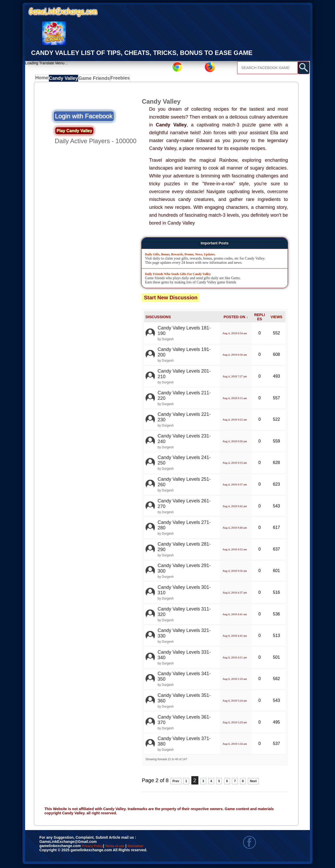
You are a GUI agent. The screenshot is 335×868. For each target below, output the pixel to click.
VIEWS (277, 318)
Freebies (120, 79)
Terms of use (130, 848)
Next (268, 782)
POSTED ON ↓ (236, 318)
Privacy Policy (98, 848)
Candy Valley (65, 79)
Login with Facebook (84, 117)
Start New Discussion (171, 299)
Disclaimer (160, 848)
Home (43, 79)
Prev (178, 782)
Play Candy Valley (74, 132)
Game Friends (94, 79)
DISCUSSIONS (158, 318)
